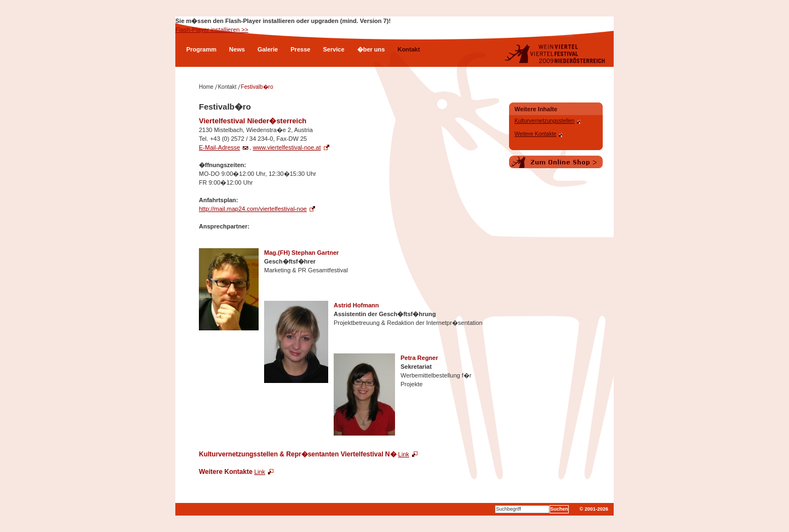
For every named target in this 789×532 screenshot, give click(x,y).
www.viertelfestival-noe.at (287, 147)
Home (206, 87)
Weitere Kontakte (536, 134)
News (237, 49)
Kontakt (408, 49)
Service (333, 49)
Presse (300, 49)
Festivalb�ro (257, 87)
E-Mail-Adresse (219, 147)
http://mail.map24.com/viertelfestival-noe (253, 209)
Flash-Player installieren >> (212, 30)
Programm (201, 49)
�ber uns (371, 49)
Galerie (268, 49)
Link (404, 454)
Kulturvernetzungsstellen (545, 121)
